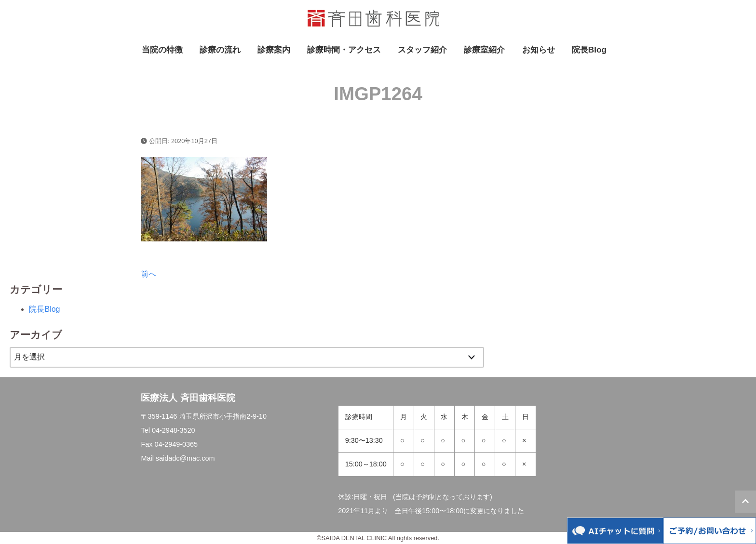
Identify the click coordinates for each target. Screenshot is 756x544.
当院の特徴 (162, 50)
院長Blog (589, 50)
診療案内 (274, 50)
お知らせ (539, 50)
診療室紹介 (484, 50)
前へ (148, 274)
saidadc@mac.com (185, 458)
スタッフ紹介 (422, 50)
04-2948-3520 (174, 430)
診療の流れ (220, 50)
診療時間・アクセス (344, 50)
